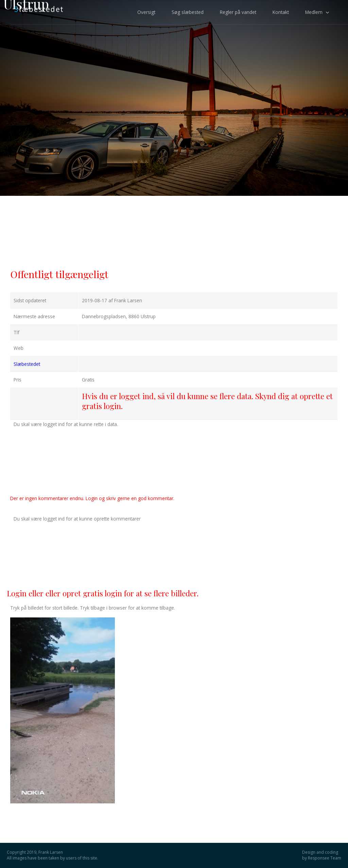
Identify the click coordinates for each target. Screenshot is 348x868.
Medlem (314, 12)
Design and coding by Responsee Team (322, 855)
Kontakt (281, 12)
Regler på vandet (238, 12)
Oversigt (146, 12)
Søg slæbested (188, 12)
